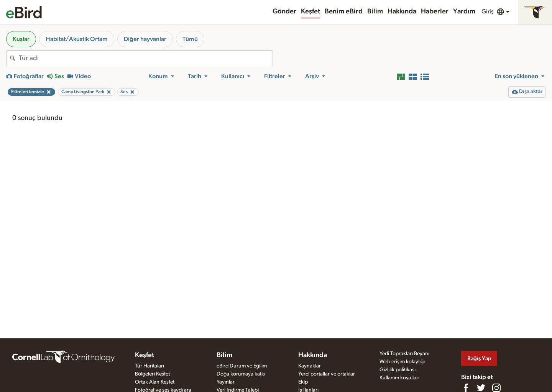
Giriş (488, 11)
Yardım (464, 11)
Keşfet (310, 11)
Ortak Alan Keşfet (155, 382)
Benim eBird (344, 11)
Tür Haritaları (149, 366)
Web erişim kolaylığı (402, 362)
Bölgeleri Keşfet (152, 374)
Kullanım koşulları (399, 378)
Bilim (375, 11)
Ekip (303, 382)
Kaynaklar (310, 366)
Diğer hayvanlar (145, 39)
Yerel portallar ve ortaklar (327, 374)
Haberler (435, 11)
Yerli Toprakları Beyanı (404, 354)
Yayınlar (226, 382)
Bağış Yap (479, 358)
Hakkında (402, 11)
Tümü (190, 39)
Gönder (284, 11)
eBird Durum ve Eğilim (242, 366)
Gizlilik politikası (398, 370)
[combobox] (146, 58)
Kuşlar (21, 39)
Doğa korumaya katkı (241, 374)
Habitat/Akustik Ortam (77, 39)
